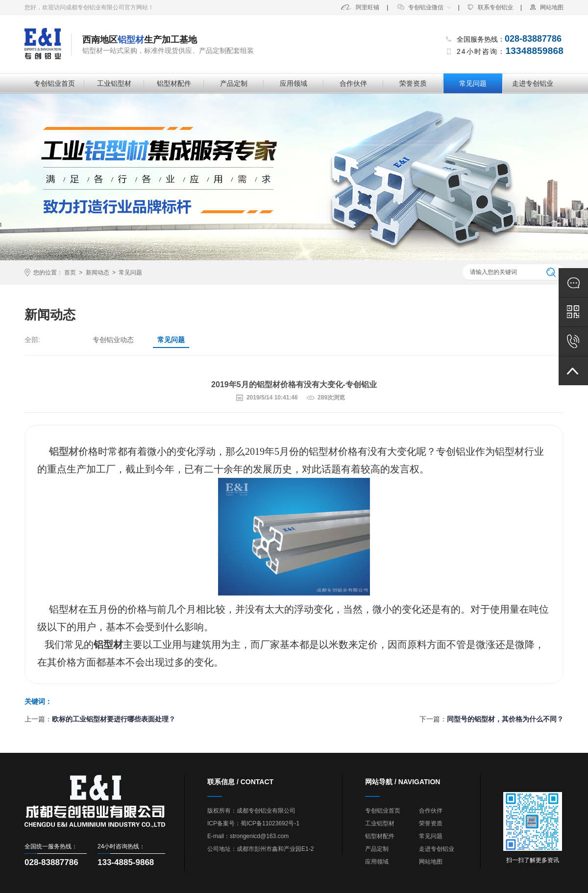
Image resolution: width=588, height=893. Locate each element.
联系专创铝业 (490, 7)
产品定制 (234, 83)
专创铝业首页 (54, 83)
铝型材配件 (174, 83)
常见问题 (473, 83)
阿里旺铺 (360, 7)
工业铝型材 (114, 83)
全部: (32, 340)
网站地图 (546, 7)
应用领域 (294, 83)
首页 (70, 273)
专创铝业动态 (113, 340)
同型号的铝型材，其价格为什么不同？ (505, 719)
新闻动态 (98, 273)
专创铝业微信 (420, 7)
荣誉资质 (413, 83)
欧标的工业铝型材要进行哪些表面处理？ (114, 719)
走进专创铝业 (533, 83)
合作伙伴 (353, 83)
